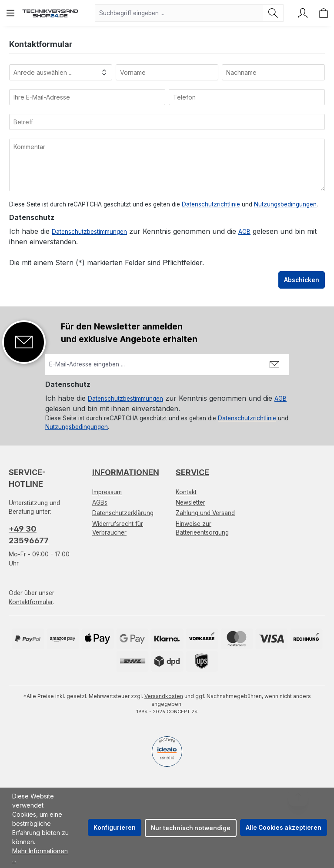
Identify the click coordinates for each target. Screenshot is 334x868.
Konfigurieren (115, 828)
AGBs (100, 502)
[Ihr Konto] (303, 13)
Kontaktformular (31, 602)
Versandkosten (164, 696)
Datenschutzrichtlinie (211, 204)
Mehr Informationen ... (40, 855)
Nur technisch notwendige (191, 828)
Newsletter (190, 502)
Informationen (126, 472)
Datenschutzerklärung (123, 513)
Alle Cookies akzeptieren (284, 828)
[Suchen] (273, 13)
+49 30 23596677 (29, 535)
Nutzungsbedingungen (285, 204)
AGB (244, 232)
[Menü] (10, 13)
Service (192, 472)
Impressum (107, 492)
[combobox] (179, 13)
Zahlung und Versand (205, 513)
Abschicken (302, 280)
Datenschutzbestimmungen (89, 232)
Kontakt (186, 492)
